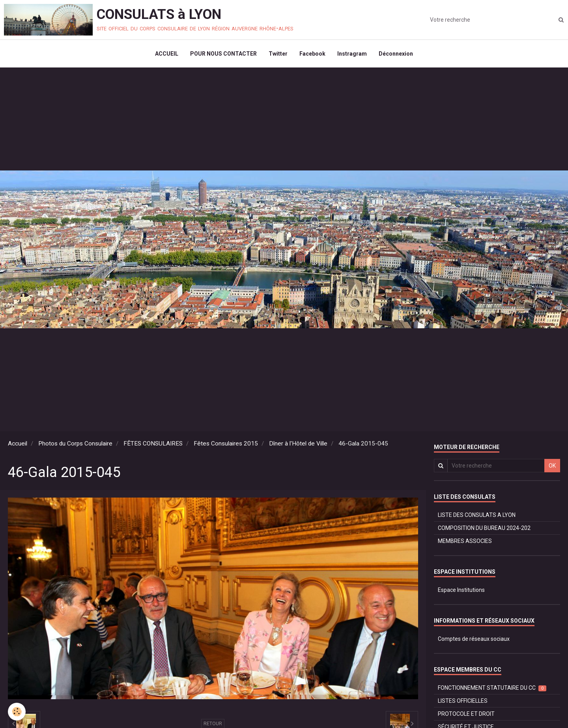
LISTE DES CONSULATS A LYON (477, 515)
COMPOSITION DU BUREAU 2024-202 (484, 528)
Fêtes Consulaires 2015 (226, 444)
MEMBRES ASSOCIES (465, 541)
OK (552, 466)
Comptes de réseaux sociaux (474, 639)
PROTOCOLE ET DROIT (466, 714)
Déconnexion (396, 54)
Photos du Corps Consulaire (75, 444)
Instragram (352, 54)
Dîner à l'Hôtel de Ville (298, 444)
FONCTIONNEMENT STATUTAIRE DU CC (492, 688)
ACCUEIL (167, 54)
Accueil (18, 444)
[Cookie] (17, 712)
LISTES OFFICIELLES (463, 701)
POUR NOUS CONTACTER (223, 54)
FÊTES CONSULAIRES (153, 444)
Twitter (278, 54)
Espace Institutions (461, 590)
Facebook (312, 54)
